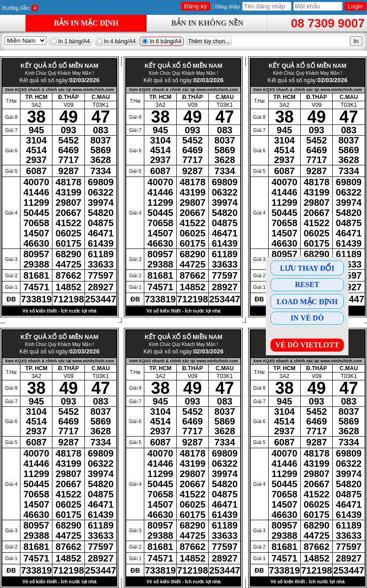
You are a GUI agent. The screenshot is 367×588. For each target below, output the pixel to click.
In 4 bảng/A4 (116, 41)
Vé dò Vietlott (307, 345)
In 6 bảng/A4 (162, 41)
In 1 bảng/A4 (70, 41)
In (356, 41)
